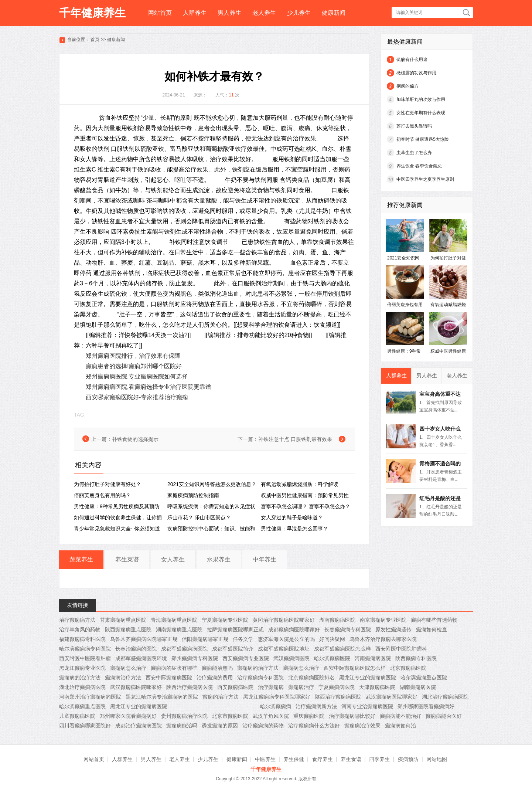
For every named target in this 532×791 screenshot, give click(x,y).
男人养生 (229, 13)
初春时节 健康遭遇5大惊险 (423, 139)
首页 (95, 40)
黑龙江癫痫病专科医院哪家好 (277, 697)
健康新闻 (334, 13)
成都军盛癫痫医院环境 (141, 658)
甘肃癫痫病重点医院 (123, 620)
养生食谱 (351, 759)
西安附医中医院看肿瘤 (85, 658)
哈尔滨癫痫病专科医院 (85, 649)
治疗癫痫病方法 (77, 620)
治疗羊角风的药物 (80, 629)
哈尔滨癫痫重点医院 (424, 678)
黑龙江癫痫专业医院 (82, 668)
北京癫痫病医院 (408, 668)
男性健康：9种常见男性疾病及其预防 (117, 506)
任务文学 (243, 639)
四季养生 (379, 759)
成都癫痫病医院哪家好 (294, 629)
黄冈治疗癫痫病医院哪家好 (284, 620)
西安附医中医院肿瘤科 (401, 649)
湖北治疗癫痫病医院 (82, 687)
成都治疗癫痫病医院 (139, 726)
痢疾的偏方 (407, 86)
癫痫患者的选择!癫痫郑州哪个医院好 (134, 366)
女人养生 (173, 559)
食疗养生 (323, 759)
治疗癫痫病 (271, 687)
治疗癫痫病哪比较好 (352, 716)
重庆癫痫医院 (309, 716)
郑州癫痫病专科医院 (195, 658)
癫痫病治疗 (301, 687)
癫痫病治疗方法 (123, 678)
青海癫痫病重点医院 (174, 620)
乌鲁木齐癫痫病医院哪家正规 (144, 639)
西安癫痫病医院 (235, 687)
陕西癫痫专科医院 (416, 658)
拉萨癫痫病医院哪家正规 (235, 629)
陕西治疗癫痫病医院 (190, 687)
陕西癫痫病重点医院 (128, 629)
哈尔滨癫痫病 (276, 706)
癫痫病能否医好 (444, 716)
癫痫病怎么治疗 (128, 668)
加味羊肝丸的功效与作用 (421, 99)
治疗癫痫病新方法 (316, 706)
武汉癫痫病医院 (291, 658)
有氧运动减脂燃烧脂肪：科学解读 (300, 484)
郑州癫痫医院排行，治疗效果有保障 (133, 356)
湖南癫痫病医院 (337, 620)
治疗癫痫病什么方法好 (314, 726)
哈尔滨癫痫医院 (332, 658)
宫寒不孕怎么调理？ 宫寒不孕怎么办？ (306, 506)
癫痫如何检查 (432, 629)
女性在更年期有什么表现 (421, 113)
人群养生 (195, 13)
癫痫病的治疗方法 (258, 668)
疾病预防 (408, 759)
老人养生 (264, 13)
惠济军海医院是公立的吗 (286, 639)
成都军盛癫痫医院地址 (284, 649)
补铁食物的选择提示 (135, 439)
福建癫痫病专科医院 (82, 639)
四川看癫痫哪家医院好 (85, 726)
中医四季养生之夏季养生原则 (425, 179)
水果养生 (219, 559)
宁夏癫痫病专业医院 (225, 620)
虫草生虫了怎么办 (414, 153)
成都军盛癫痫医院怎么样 (342, 649)
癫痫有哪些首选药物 (434, 620)
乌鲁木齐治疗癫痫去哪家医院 (383, 639)
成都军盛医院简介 (233, 649)
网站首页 (160, 13)
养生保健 (294, 759)
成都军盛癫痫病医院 (184, 649)
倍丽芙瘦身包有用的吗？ (102, 495)
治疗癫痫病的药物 (263, 726)
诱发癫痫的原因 (220, 726)
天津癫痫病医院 (377, 687)
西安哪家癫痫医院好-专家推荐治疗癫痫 (137, 397)
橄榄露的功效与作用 (416, 73)
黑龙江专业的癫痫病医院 (368, 678)
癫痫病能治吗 (182, 726)
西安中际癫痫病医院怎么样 (355, 668)
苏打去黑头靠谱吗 (414, 126)
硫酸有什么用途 (412, 60)
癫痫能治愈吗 (217, 668)
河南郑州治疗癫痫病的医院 (90, 697)
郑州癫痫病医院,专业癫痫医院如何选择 (137, 376)
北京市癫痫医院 (230, 716)
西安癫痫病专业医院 (246, 658)
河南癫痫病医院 (373, 658)
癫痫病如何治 (400, 726)
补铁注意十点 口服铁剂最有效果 (295, 439)
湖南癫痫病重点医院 (179, 629)
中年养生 (265, 559)
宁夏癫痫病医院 (337, 687)
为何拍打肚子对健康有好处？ (108, 484)
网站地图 (437, 759)
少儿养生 (299, 13)
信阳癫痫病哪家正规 (205, 639)
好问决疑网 (332, 639)
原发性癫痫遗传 (393, 629)
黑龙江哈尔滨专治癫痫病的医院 (162, 697)
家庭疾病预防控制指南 (193, 495)
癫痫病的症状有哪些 (174, 668)
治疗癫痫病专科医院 (260, 678)
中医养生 (265, 759)
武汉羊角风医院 (271, 716)
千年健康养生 (92, 13)
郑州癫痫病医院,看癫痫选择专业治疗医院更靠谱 (149, 387)
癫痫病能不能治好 (400, 716)
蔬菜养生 (81, 559)
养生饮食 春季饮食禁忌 (419, 166)
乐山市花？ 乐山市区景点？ (199, 517)
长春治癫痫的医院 (136, 649)
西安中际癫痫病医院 (169, 678)
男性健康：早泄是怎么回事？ (294, 529)
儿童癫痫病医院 (77, 716)
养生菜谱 (127, 559)
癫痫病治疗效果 (362, 726)
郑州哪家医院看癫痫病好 (426, 706)
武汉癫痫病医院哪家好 (136, 687)
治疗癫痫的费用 (215, 678)
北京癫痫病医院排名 (311, 678)
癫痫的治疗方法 (221, 697)
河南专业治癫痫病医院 (367, 706)
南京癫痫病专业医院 (383, 620)
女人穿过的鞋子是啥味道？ (292, 517)
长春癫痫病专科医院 (348, 629)
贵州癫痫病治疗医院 (184, 716)
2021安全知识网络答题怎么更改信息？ (212, 484)
